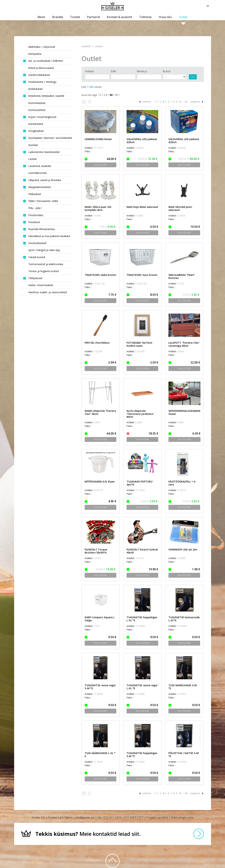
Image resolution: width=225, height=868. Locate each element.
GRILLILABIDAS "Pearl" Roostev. (182, 276)
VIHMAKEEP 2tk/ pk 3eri (183, 549)
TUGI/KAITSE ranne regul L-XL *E (142, 687)
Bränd (167, 71)
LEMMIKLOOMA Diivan (98, 139)
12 (100, 95)
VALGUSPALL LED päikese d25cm (184, 141)
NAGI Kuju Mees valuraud (142, 207)
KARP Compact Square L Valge (100, 619)
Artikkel (89, 71)
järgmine (195, 102)
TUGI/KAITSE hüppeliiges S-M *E (142, 755)
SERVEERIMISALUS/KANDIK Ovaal (184, 412)
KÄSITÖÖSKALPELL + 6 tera (182, 483)
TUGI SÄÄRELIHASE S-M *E (183, 687)
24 (105, 95)
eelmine (147, 102)
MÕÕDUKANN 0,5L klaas (100, 481)
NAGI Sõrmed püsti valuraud (180, 208)
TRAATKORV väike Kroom (100, 275)
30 (111, 95)
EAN (113, 71)
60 (117, 95)
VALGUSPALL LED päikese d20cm (142, 141)
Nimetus (142, 71)
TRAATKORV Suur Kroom (142, 275)
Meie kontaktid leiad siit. (88, 834)
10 (180, 102)
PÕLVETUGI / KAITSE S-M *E (184, 755)
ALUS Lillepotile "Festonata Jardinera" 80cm (140, 414)
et (210, 6)
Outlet (99, 46)
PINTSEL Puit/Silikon (97, 343)
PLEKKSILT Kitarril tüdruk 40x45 (142, 551)
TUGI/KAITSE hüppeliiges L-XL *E (142, 619)
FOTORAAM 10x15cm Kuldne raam (139, 344)
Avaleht (86, 46)
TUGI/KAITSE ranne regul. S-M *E (100, 687)
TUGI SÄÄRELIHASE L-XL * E (100, 755)
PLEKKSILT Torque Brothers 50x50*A (96, 551)
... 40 (185, 102)
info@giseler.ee (85, 817)
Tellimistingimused (182, 817)
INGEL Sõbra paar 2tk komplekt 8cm (98, 208)
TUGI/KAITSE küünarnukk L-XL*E (184, 619)
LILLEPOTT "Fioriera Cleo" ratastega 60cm (184, 344)
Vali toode (100, 165)
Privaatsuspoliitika (157, 817)
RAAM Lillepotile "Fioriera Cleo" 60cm (100, 412)
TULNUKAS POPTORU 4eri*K (140, 483)
